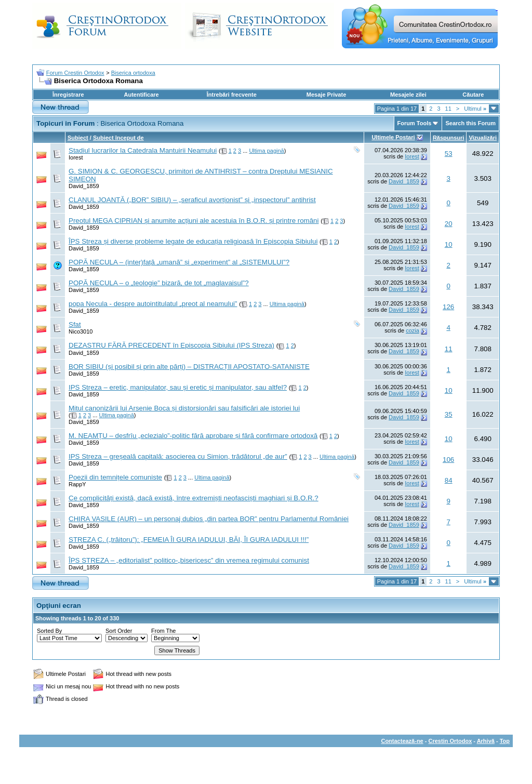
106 (448, 460)
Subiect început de (118, 138)
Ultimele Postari (393, 137)
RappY (77, 484)
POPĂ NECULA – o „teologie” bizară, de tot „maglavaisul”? (159, 283)
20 (449, 224)
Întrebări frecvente (232, 95)
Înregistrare (68, 95)
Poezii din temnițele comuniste (115, 477)
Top (505, 741)
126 (448, 307)
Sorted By (49, 631)
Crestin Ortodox (450, 741)
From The (163, 631)
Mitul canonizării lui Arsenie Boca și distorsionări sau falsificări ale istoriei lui (184, 408)
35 (449, 414)
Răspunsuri (449, 138)
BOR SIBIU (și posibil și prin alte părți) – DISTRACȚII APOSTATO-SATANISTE (189, 367)
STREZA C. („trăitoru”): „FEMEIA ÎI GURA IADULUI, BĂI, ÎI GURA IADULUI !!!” (189, 540)
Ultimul (475, 109)
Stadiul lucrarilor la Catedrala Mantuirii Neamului (143, 150)
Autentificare (141, 95)
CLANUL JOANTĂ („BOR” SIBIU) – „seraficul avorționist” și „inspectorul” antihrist (192, 200)
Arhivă (486, 741)
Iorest (76, 157)
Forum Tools (415, 123)
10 (449, 244)
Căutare (473, 95)
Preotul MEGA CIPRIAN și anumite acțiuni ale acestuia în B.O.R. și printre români (194, 221)
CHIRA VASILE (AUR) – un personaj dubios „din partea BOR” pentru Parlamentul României (209, 519)
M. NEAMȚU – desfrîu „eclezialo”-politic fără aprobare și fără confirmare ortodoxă (193, 436)
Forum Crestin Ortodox (75, 73)
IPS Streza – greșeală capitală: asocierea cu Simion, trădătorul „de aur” (178, 456)
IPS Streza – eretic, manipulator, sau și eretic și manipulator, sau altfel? (178, 387)
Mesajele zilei (408, 95)
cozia (413, 330)
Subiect (78, 138)
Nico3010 (81, 331)
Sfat (75, 324)
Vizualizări (483, 138)
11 (448, 109)
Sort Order (119, 631)
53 (449, 154)
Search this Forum (470, 123)
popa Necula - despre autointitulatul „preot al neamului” (153, 304)
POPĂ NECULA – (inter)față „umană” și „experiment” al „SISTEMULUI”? (179, 262)
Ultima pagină (266, 151)
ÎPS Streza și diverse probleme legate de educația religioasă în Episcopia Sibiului (193, 241)
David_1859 (84, 186)
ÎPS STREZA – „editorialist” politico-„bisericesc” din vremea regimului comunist (189, 560)
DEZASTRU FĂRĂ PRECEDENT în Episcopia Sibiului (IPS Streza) (171, 345)
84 (449, 480)
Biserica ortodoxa (133, 73)
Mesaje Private (326, 95)
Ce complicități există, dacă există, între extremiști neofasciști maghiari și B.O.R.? (194, 498)
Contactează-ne (402, 741)
